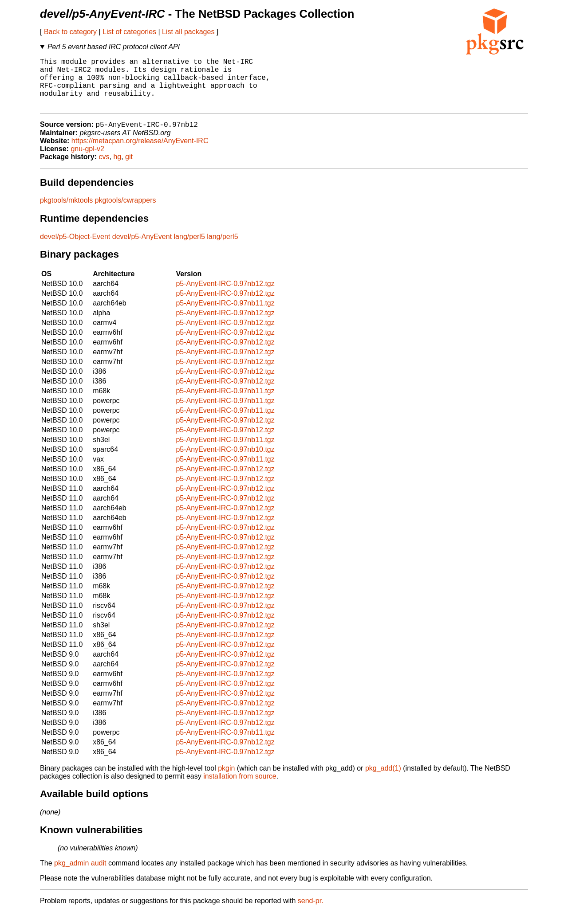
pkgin (226, 780)
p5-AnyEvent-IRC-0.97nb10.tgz (225, 461)
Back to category (70, 32)
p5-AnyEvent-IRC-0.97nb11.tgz (225, 315)
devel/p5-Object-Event (75, 249)
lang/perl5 (189, 249)
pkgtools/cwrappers (126, 212)
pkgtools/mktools (66, 212)
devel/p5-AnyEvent (142, 249)
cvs (104, 169)
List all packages (188, 32)
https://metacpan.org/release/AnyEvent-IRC (140, 153)
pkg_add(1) (383, 780)
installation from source (240, 788)
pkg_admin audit (80, 875)
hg (117, 169)
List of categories (129, 32)
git (129, 169)
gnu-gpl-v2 (87, 161)
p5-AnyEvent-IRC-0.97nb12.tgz (225, 296)
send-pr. (311, 913)
